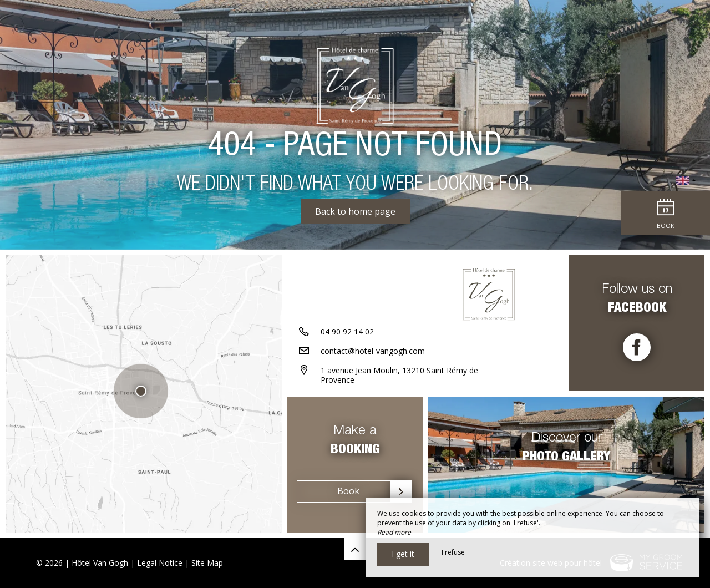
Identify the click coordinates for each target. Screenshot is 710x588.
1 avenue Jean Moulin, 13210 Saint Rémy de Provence (399, 375)
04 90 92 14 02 (347, 331)
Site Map (207, 563)
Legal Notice (160, 563)
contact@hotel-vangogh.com (373, 351)
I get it (403, 554)
